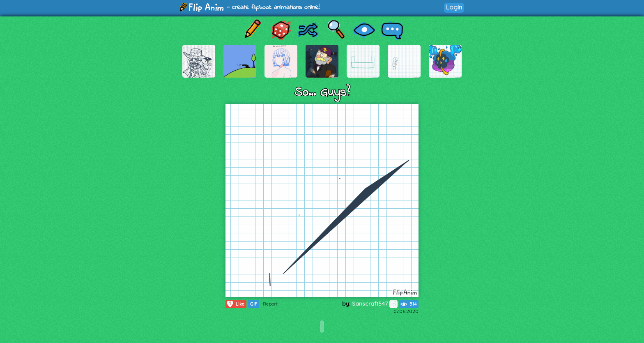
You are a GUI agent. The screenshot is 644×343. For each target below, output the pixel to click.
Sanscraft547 (375, 304)
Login (454, 7)
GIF (254, 304)
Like (235, 304)
